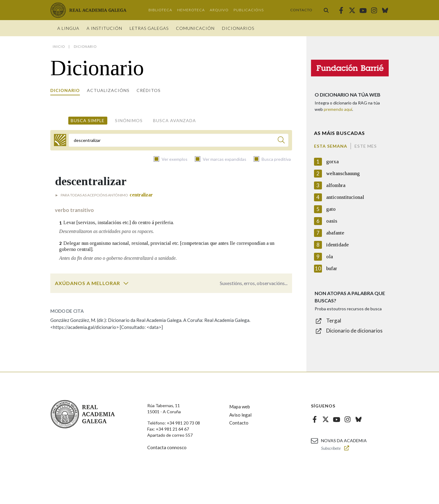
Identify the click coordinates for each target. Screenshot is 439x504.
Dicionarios (238, 28)
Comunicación (195, 28)
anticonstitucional (345, 197)
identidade (337, 245)
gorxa (332, 162)
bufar (332, 268)
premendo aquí (338, 109)
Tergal (334, 321)
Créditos (149, 90)
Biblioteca (160, 10)
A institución (104, 28)
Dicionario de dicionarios (354, 331)
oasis (332, 221)
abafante (335, 233)
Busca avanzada (175, 120)
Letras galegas (149, 28)
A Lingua (68, 28)
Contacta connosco (167, 447)
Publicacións (249, 10)
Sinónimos (129, 120)
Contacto (301, 10)
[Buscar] (281, 141)
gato (331, 209)
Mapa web (240, 407)
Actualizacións (108, 90)
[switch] (126, 283)
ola (330, 257)
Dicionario (65, 90)
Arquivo (219, 10)
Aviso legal (240, 415)
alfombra (336, 185)
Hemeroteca (191, 10)
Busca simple (88, 120)
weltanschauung (343, 173)
